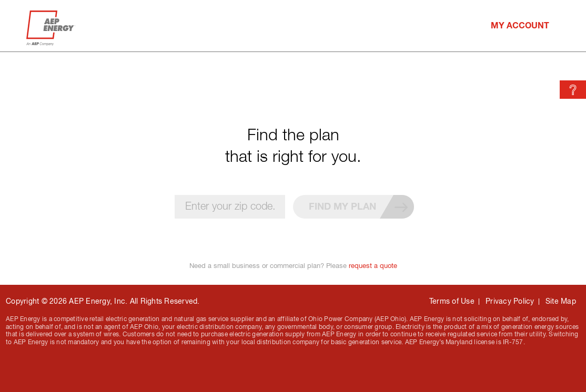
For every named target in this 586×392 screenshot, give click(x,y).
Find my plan (361, 207)
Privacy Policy (510, 301)
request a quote (373, 266)
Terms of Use (452, 301)
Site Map (561, 301)
